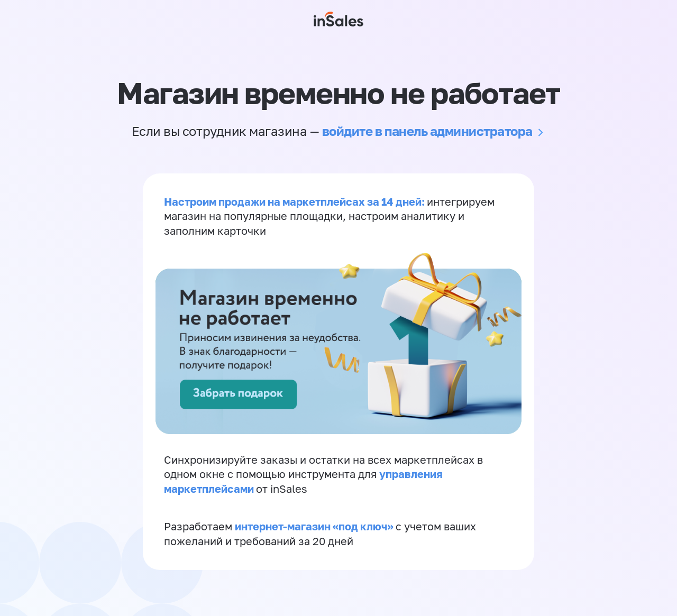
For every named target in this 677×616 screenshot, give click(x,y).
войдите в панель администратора (427, 131)
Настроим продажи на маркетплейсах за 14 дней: (295, 202)
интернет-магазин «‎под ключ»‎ (315, 530)
